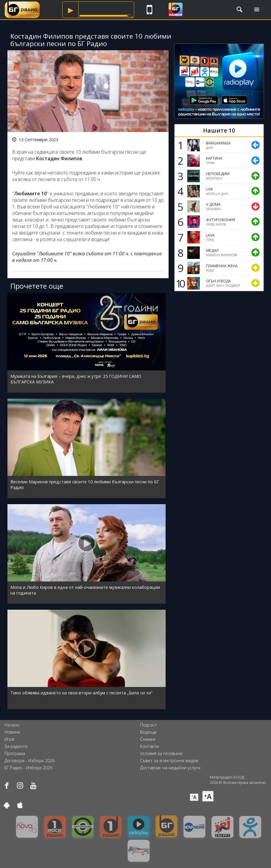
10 (179, 283)
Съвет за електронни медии (169, 761)
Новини (12, 732)
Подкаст (148, 725)
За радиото (16, 746)
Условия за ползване (161, 753)
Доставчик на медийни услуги (170, 768)
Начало (12, 725)
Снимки (148, 739)
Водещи (148, 732)
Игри (9, 739)
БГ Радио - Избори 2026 (28, 768)
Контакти (149, 746)
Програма (15, 753)
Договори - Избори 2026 (29, 761)
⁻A (194, 797)
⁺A (208, 796)
